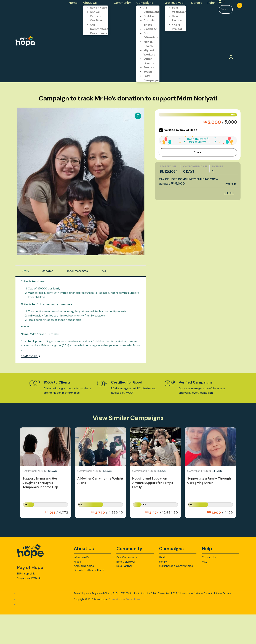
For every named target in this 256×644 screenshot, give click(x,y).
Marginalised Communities (176, 566)
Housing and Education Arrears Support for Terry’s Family (153, 483)
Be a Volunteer (126, 562)
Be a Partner (124, 566)
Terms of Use (133, 599)
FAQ (103, 271)
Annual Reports (84, 566)
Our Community (127, 557)
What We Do (82, 557)
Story (26, 271)
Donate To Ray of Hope (89, 570)
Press (77, 562)
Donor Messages (77, 271)
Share (198, 152)
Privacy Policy (116, 599)
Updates (48, 271)
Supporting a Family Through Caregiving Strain (209, 481)
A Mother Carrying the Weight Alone (100, 481)
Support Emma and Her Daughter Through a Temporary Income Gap (40, 483)
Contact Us (209, 557)
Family (163, 562)
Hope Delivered (198, 140)
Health (163, 557)
